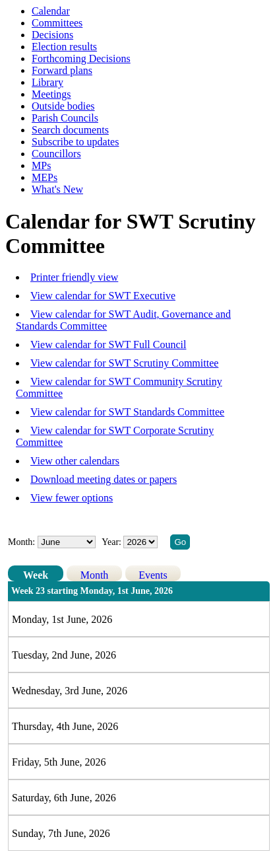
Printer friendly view (74, 277)
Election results (64, 47)
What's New (57, 189)
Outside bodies (63, 106)
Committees (57, 23)
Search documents (70, 130)
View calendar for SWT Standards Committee (127, 412)
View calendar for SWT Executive (103, 296)
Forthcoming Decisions (81, 58)
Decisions (52, 35)
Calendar (51, 11)
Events (153, 575)
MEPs (45, 177)
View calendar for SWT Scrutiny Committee (124, 363)
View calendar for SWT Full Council (108, 344)
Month (95, 575)
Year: (112, 542)
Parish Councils (65, 118)
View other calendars (75, 461)
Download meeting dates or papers (104, 479)
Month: (21, 542)
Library (47, 82)
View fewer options (72, 498)
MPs (41, 165)
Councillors (56, 154)
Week (36, 575)
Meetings (51, 94)
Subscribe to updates (75, 142)
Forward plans (62, 70)
